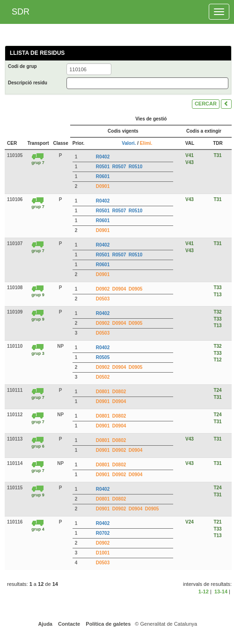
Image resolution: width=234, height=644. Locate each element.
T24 (217, 390)
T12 (217, 360)
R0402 (103, 157)
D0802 (119, 392)
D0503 (103, 299)
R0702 (103, 533)
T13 (217, 295)
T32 (217, 312)
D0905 (135, 289)
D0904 (119, 289)
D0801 (103, 392)
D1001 (103, 553)
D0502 (103, 377)
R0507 (119, 167)
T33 (217, 288)
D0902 (103, 289)
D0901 (103, 186)
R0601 (103, 176)
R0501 (103, 167)
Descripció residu (28, 83)
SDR (21, 12)
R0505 (103, 357)
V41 (190, 155)
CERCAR (206, 104)
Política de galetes (107, 624)
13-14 (221, 592)
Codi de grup (22, 66)
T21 (217, 522)
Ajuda (45, 624)
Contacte (68, 624)
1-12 (204, 592)
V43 (190, 162)
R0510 (135, 167)
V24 (190, 522)
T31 (217, 155)
